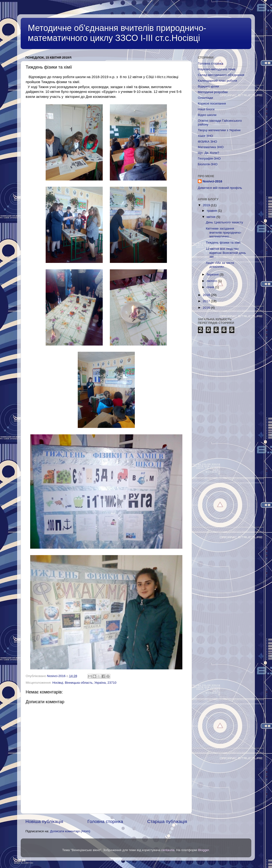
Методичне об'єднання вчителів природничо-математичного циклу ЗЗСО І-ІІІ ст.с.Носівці (117, 33)
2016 (207, 308)
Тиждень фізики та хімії (223, 243)
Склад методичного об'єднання (221, 75)
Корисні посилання (212, 103)
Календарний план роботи (217, 81)
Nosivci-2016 (212, 181)
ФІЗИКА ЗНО (207, 142)
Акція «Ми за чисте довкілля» (220, 265)
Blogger (204, 850)
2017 (207, 301)
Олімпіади (205, 98)
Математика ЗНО (211, 147)
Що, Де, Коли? (209, 153)
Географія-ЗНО (209, 158)
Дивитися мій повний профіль (220, 188)
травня (212, 211)
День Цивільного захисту (224, 222)
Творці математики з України (219, 130)
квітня (211, 217)
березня (213, 274)
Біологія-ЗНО (208, 164)
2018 (207, 295)
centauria (168, 850)
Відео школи (207, 115)
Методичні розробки (213, 92)
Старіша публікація (167, 821)
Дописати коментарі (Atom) (70, 831)
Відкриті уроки (208, 86)
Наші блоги (206, 109)
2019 (207, 205)
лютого (212, 281)
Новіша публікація (44, 821)
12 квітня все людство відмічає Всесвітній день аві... (226, 253)
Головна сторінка (105, 821)
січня (211, 287)
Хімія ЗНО (205, 136)
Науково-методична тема (217, 69)
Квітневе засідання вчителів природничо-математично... (224, 232)
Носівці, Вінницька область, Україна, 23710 (84, 683)
